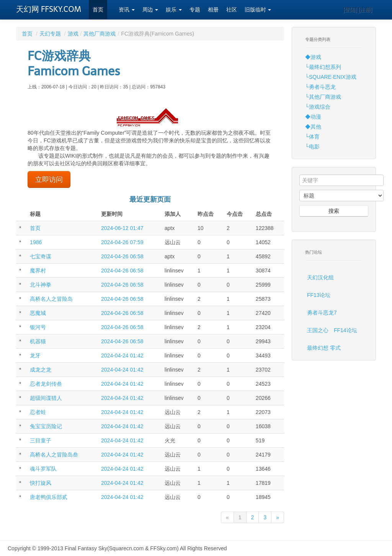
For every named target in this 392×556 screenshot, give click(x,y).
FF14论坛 (345, 330)
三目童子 (41, 440)
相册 (213, 10)
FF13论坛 (319, 295)
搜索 (334, 211)
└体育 (312, 137)
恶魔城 (38, 313)
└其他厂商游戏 (323, 97)
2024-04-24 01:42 (122, 355)
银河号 (38, 327)
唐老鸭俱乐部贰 (49, 497)
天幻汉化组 (320, 277)
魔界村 (38, 271)
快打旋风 (41, 483)
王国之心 (318, 330)
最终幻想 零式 (324, 348)
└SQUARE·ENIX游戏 (331, 77)
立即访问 (49, 179)
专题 (195, 10)
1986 (36, 242)
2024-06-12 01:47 (122, 228)
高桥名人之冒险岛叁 (54, 455)
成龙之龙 (41, 370)
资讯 (127, 10)
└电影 (312, 147)
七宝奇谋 (41, 256)
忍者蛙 (38, 412)
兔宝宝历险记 (46, 426)
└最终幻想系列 (323, 67)
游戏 (73, 34)
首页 (98, 10)
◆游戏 (313, 57)
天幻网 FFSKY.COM (49, 9)
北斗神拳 (41, 285)
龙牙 (35, 355)
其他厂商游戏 (100, 34)
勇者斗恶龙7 (322, 313)
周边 (150, 10)
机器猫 (38, 341)
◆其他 (313, 127)
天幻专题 (50, 34)
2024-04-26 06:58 (122, 256)
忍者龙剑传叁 (46, 384)
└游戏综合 (318, 107)
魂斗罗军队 (43, 469)
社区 (232, 10)
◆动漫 (313, 117)
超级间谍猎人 (46, 398)
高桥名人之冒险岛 (51, 299)
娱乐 (174, 10)
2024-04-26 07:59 (122, 242)
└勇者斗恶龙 (320, 87)
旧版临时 (258, 10)
